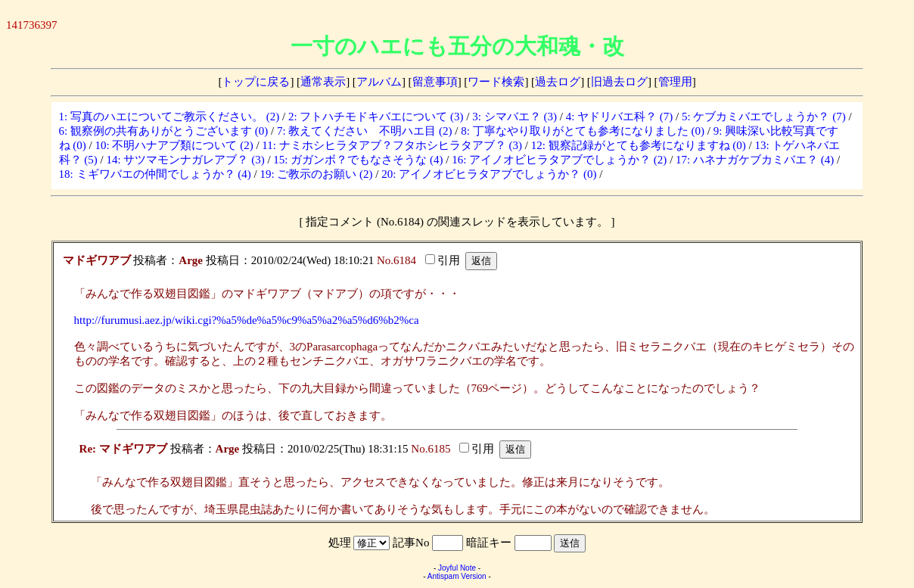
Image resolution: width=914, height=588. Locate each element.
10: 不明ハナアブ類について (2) (174, 145)
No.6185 (431, 449)
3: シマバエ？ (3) (515, 117)
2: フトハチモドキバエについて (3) (376, 117)
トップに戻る (256, 82)
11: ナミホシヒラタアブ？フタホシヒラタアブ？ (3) (392, 145)
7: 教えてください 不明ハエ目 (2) (365, 131)
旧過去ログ (619, 82)
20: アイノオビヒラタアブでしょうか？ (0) (489, 174)
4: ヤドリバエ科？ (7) (620, 117)
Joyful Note (457, 568)
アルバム (379, 82)
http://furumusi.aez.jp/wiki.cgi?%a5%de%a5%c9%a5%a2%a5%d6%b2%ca (247, 320)
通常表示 (323, 82)
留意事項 (435, 82)
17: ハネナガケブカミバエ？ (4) (755, 160)
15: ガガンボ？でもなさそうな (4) (358, 160)
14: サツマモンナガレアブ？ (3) (186, 160)
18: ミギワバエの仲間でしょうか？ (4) (155, 174)
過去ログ (558, 82)
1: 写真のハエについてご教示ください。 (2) (169, 117)
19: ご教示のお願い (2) (316, 174)
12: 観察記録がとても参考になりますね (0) (639, 145)
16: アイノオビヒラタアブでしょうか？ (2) (559, 160)
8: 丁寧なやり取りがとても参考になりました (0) (583, 131)
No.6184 (396, 260)
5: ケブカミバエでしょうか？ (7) (764, 117)
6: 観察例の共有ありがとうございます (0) (164, 131)
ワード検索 (496, 82)
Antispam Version (457, 576)
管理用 (675, 82)
